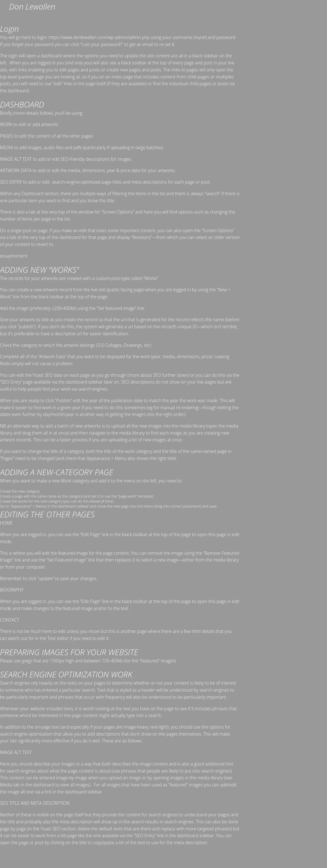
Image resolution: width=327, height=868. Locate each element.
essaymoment (14, 256)
